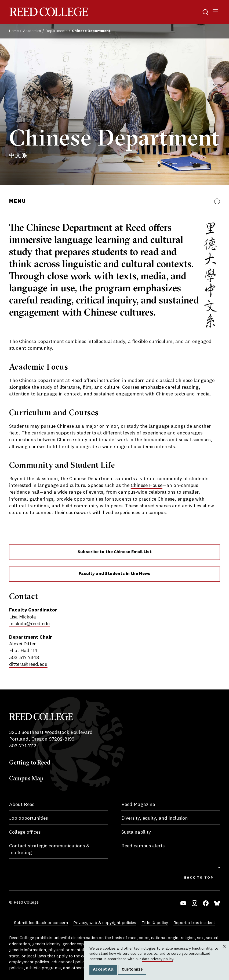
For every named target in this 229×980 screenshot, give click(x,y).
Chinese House (147, 486)
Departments (57, 31)
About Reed (22, 805)
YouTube (183, 903)
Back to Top (199, 878)
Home (14, 31)
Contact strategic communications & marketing (49, 849)
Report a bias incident (194, 923)
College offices (25, 832)
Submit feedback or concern (41, 923)
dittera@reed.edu (28, 664)
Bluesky (217, 903)
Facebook (206, 903)
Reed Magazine (138, 805)
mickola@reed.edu (30, 624)
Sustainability (136, 832)
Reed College (49, 12)
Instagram (195, 903)
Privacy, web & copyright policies (105, 923)
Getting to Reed (30, 762)
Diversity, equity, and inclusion (155, 818)
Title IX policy (155, 923)
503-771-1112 (23, 746)
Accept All (103, 970)
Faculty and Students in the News (114, 574)
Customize (132, 970)
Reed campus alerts (143, 846)
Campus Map (26, 778)
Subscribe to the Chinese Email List (115, 552)
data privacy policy (158, 959)
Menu (18, 201)
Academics (32, 31)
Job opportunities (28, 818)
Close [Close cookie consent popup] (224, 952)
